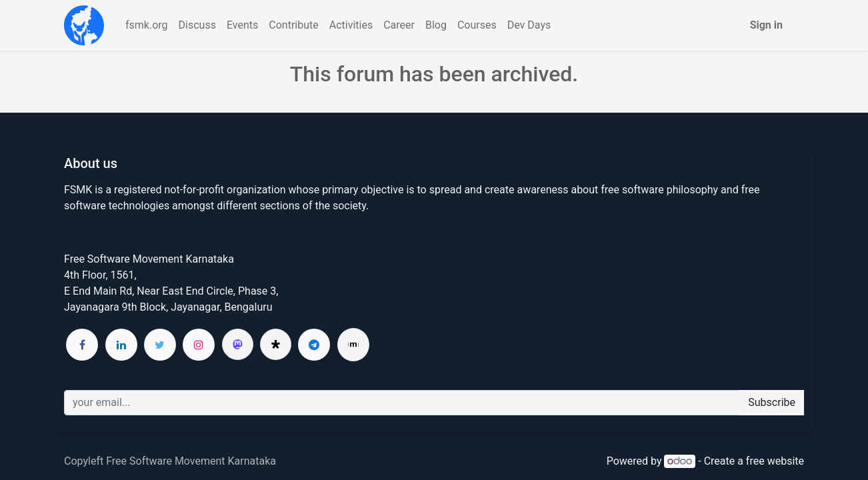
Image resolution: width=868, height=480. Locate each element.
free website (775, 461)
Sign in (766, 25)
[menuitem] (147, 25)
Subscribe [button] (772, 402)
